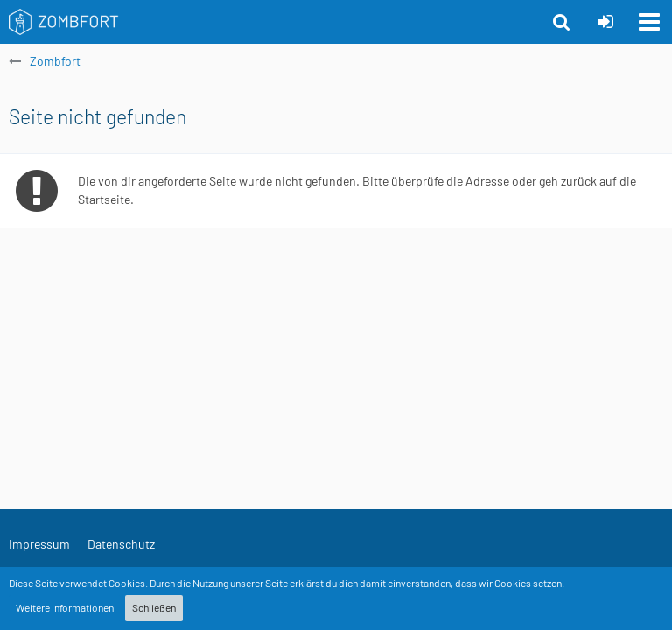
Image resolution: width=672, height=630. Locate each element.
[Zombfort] (64, 22)
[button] (649, 22)
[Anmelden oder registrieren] (605, 22)
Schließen (154, 607)
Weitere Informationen (65, 607)
